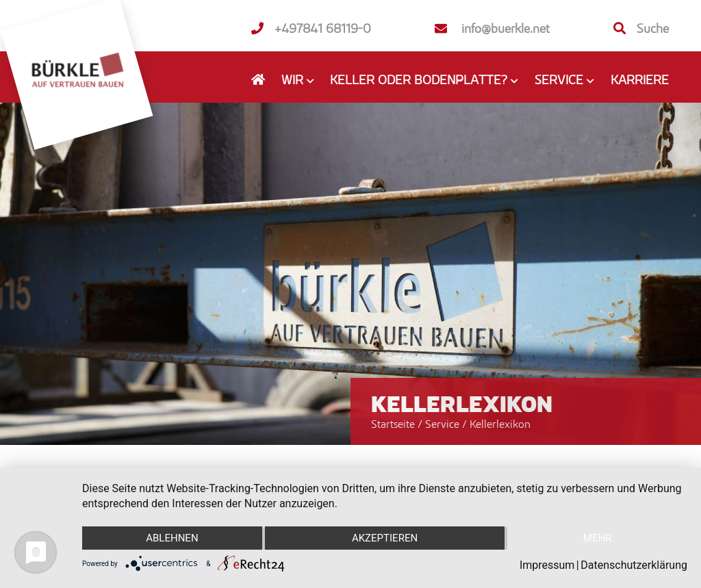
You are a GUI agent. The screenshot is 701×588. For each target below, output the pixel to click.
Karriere (640, 79)
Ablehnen (172, 538)
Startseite (393, 424)
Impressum (547, 565)
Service (444, 424)
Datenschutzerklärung (634, 565)
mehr (598, 538)
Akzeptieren (385, 538)
